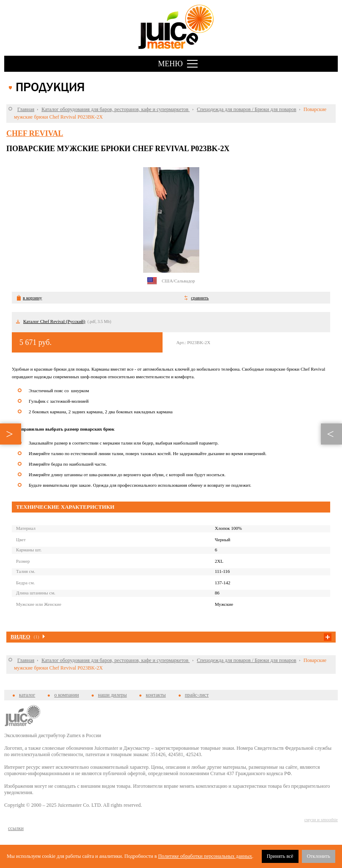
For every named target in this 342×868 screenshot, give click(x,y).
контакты (156, 695)
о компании (66, 695)
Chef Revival (35, 133)
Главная (26, 109)
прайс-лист (197, 695)
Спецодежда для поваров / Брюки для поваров (247, 109)
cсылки (16, 828)
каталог (27, 695)
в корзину (32, 298)
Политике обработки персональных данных (205, 856)
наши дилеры (112, 695)
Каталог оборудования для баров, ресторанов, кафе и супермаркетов (115, 109)
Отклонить (319, 856)
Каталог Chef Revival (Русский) (54, 321)
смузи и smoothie (321, 819)
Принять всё (280, 856)
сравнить (200, 298)
